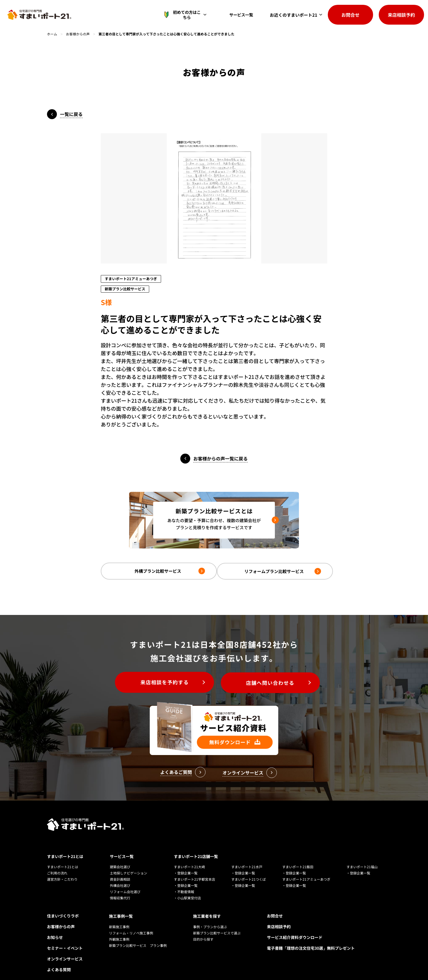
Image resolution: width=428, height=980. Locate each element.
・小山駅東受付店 (187, 890)
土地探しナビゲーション (129, 865)
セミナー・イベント (65, 940)
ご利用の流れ (57, 865)
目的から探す (203, 930)
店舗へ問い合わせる (272, 683)
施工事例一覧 (121, 908)
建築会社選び (120, 858)
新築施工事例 (119, 918)
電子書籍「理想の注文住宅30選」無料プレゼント (311, 940)
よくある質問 (59, 961)
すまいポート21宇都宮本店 (194, 871)
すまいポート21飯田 (298, 858)
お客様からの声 (78, 34)
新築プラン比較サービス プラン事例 (138, 937)
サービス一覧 (243, 15)
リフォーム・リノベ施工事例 (131, 924)
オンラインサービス (65, 951)
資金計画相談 (120, 871)
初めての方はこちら (186, 15)
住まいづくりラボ (63, 908)
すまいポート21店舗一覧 (196, 848)
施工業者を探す (207, 908)
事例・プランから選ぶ (210, 918)
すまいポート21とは (65, 848)
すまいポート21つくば (249, 871)
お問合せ (350, 15)
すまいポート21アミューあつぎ (306, 871)
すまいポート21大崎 (189, 858)
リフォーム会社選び (125, 883)
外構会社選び (120, 877)
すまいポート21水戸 (247, 858)
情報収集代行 (120, 890)
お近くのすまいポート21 (294, 15)
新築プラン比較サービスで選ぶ (217, 924)
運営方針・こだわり (62, 871)
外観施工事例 (119, 930)
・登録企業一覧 (186, 865)
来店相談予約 (401, 15)
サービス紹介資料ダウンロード (295, 929)
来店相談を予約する (163, 683)
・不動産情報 (184, 883)
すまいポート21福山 (362, 858)
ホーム (52, 34)
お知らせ (55, 929)
